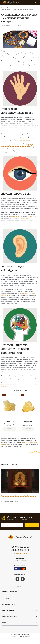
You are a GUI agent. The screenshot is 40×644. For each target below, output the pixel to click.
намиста (30, 144)
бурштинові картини (16, 217)
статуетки (33, 217)
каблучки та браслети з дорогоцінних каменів (15, 146)
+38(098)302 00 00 (20, 550)
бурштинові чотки (24, 140)
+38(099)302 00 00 (20, 547)
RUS (21, 586)
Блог (6, 8)
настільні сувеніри (25, 219)
